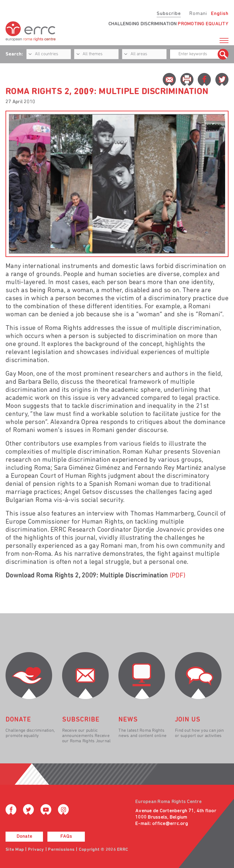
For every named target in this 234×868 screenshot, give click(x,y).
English (220, 14)
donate (18, 720)
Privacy (36, 850)
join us (188, 720)
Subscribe (169, 14)
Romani (198, 14)
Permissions (61, 850)
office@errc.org (170, 824)
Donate (24, 837)
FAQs (66, 837)
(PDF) (178, 576)
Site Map (15, 850)
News (128, 720)
